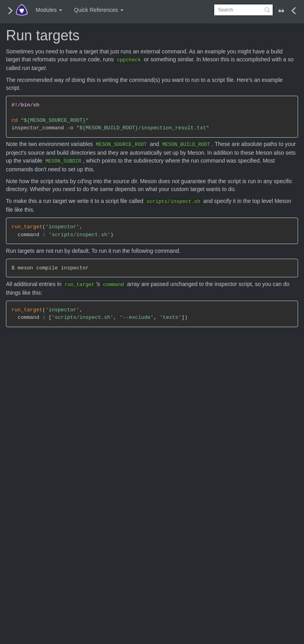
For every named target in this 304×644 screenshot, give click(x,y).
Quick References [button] (99, 10)
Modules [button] (49, 10)
